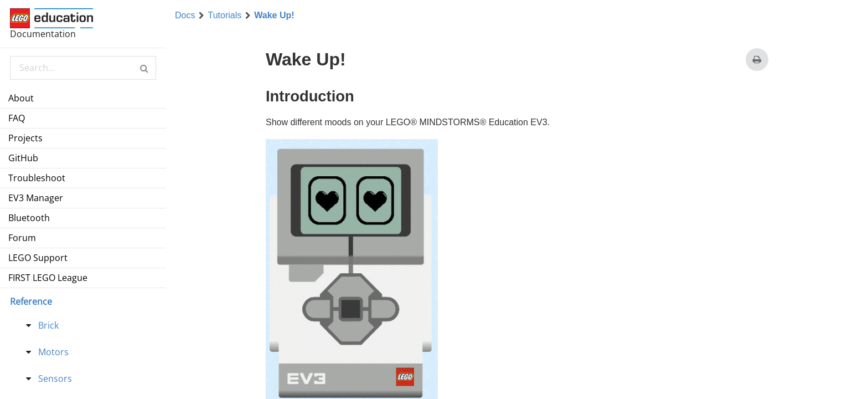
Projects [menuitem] (25, 138)
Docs (185, 16)
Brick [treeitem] (48, 325)
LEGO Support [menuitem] (38, 258)
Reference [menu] (31, 301)
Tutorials (224, 16)
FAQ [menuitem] (17, 118)
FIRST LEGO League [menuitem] (48, 278)
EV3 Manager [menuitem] (36, 198)
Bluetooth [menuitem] (29, 218)
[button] (144, 68)
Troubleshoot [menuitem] (37, 178)
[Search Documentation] (83, 68)
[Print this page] (757, 60)
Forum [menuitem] (22, 238)
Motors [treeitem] (53, 352)
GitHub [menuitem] (23, 158)
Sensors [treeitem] (55, 378)
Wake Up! (274, 16)
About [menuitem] (21, 98)
